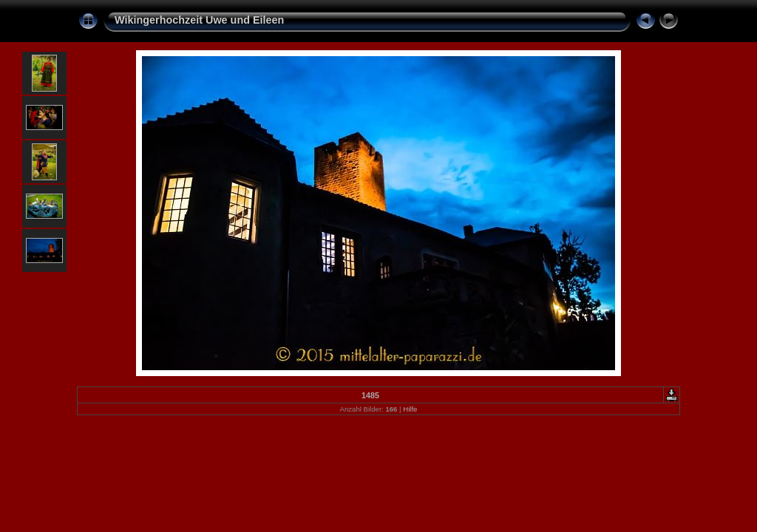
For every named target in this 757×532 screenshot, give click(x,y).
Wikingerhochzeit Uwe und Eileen (199, 20)
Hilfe (410, 409)
